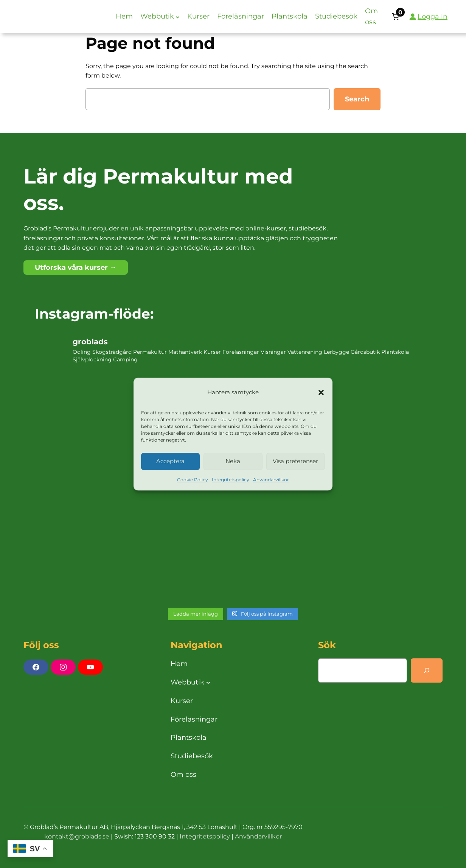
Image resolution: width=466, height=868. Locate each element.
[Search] (427, 670)
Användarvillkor (271, 480)
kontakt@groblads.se (77, 836)
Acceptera (170, 461)
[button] (321, 393)
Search (357, 99)
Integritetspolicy (231, 480)
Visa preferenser (295, 461)
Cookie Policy (193, 480)
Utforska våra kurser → (76, 268)
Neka (233, 461)
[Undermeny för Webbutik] (178, 16)
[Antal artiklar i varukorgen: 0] (395, 16)
